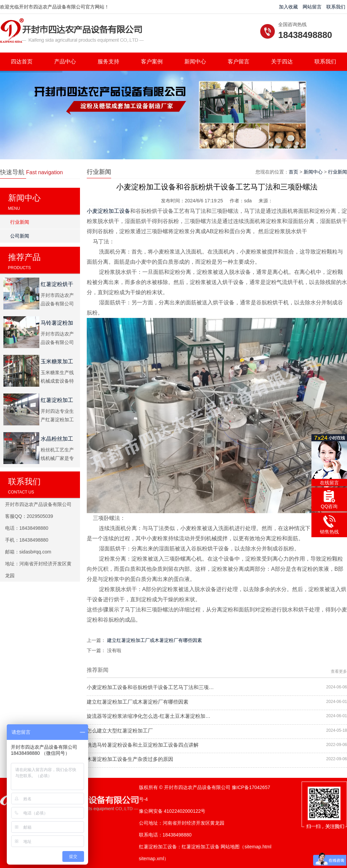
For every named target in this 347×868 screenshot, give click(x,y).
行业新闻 (20, 222)
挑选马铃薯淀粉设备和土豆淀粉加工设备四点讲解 (143, 745)
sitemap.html (258, 847)
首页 (293, 172)
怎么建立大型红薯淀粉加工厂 (120, 731)
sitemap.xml (152, 859)
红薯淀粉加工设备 (201, 847)
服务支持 (108, 62)
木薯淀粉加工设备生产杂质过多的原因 (130, 759)
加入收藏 (288, 7)
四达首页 (22, 62)
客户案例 (152, 62)
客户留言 (239, 62)
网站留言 (312, 7)
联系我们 (336, 7)
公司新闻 (20, 236)
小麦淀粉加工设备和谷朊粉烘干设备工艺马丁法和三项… (150, 687)
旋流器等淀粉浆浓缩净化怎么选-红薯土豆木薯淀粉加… (149, 716)
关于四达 (282, 62)
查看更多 (339, 671)
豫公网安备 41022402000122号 (172, 811)
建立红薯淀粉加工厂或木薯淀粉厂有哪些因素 (155, 640)
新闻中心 (195, 62)
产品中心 (65, 62)
